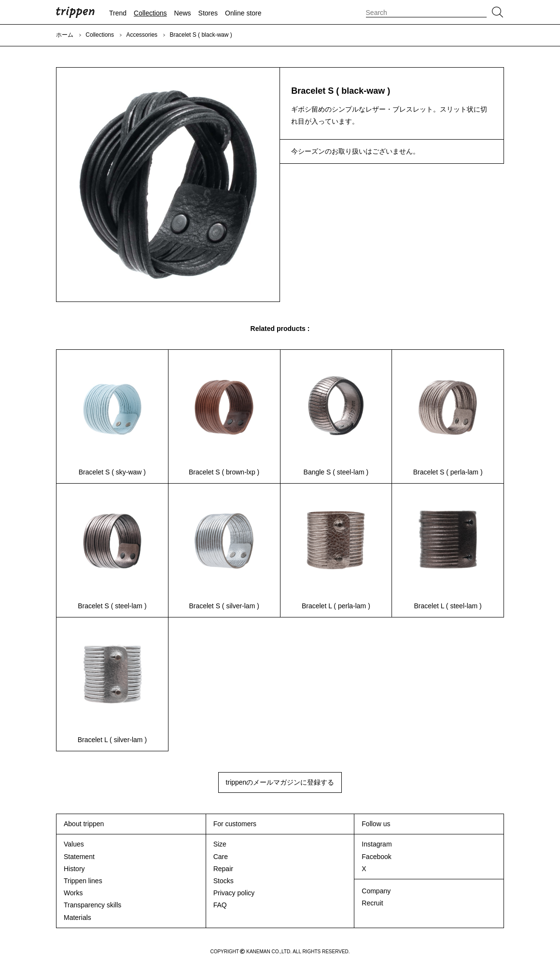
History (74, 869)
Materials (77, 918)
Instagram (377, 844)
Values (74, 844)
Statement (79, 857)
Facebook (376, 857)
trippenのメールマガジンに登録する (280, 782)
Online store (243, 13)
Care (221, 857)
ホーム (65, 35)
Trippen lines (83, 881)
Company (376, 891)
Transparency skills (92, 905)
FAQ (220, 905)
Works (73, 893)
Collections (150, 13)
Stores (208, 13)
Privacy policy (234, 893)
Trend (118, 13)
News (183, 13)
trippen (75, 12)
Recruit (372, 903)
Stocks (224, 881)
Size (220, 844)
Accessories (142, 35)
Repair (223, 869)
